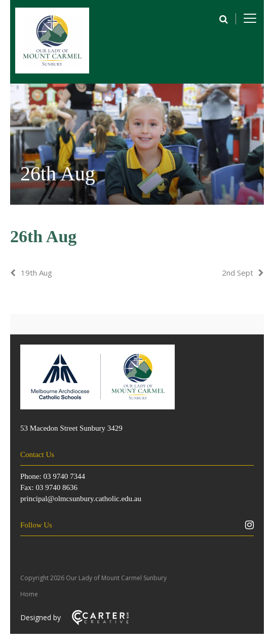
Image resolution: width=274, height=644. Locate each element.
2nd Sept (238, 273)
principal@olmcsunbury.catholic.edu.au (81, 499)
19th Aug (36, 273)
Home (29, 594)
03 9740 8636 (56, 487)
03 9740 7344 (64, 476)
